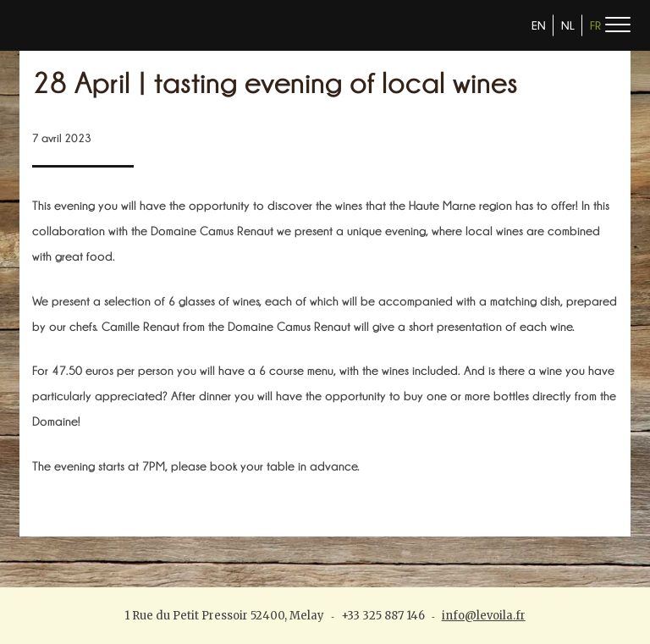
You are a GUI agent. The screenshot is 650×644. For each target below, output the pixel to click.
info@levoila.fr (484, 616)
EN (539, 25)
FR (595, 25)
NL (568, 25)
